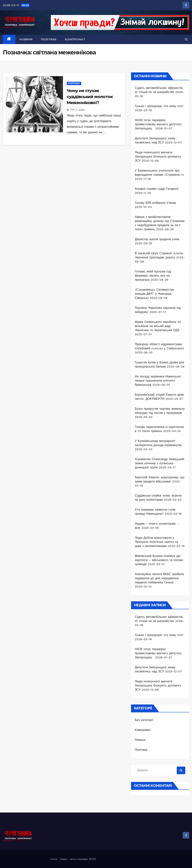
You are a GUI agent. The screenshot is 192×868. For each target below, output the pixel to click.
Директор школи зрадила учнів (157, 239)
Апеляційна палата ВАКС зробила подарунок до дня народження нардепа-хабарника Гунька (159, 578)
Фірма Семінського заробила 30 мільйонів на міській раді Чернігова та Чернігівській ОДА (158, 326)
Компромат (75, 39)
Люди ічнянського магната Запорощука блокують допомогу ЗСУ (158, 156)
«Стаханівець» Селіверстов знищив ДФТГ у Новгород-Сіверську (154, 294)
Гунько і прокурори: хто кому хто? (159, 106)
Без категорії (144, 720)
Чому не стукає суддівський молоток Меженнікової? (90, 97)
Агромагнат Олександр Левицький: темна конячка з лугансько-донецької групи (160, 463)
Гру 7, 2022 (77, 110)
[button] (186, 39)
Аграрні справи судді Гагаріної (157, 189)
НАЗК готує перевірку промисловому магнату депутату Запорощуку (158, 124)
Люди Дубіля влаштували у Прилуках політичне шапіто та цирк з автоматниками (156, 542)
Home (54, 859)
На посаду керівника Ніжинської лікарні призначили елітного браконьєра (158, 381)
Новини (26, 39)
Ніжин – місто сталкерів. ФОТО (78, 859)
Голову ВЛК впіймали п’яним (156, 203)
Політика (49, 39)
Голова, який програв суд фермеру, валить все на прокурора (153, 276)
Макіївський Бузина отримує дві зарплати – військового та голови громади (159, 560)
